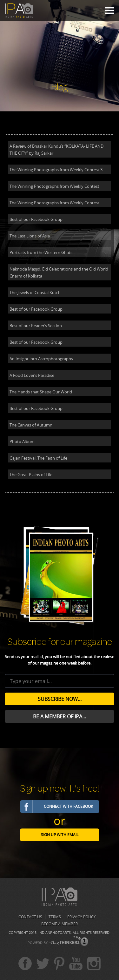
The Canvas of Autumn (31, 425)
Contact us (30, 917)
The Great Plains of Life (31, 475)
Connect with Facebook (68, 806)
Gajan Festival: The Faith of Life (38, 458)
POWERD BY (38, 943)
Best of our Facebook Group (36, 219)
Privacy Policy (82, 917)
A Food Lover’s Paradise (32, 375)
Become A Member (60, 924)
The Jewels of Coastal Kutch (35, 293)
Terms (55, 917)
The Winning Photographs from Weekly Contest (54, 186)
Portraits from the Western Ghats (41, 252)
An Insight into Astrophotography (41, 359)
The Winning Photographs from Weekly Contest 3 (56, 170)
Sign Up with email (60, 835)
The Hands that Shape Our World (41, 392)
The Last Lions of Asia (30, 236)
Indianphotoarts (55, 932)
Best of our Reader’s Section (36, 326)
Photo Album (22, 441)
